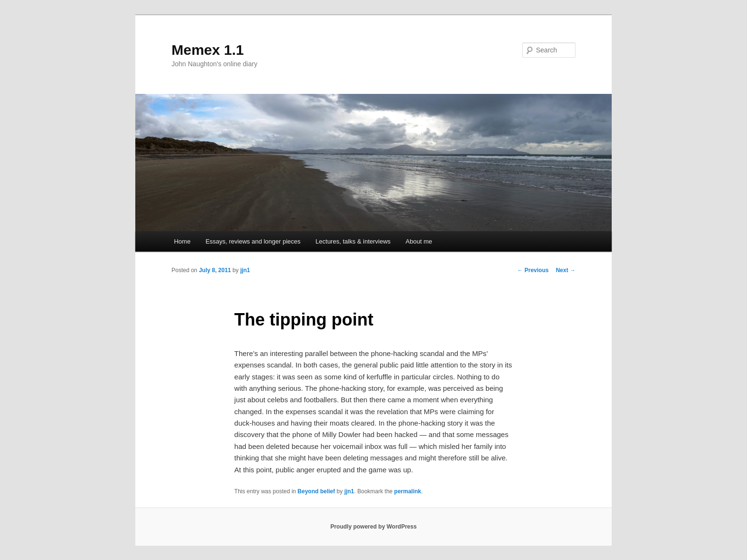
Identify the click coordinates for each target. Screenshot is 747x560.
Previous (533, 270)
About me (419, 241)
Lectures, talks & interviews (353, 241)
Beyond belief (317, 491)
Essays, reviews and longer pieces (253, 241)
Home (182, 241)
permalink (408, 491)
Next (566, 270)
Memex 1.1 (208, 50)
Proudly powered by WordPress (373, 527)
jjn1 (245, 270)
